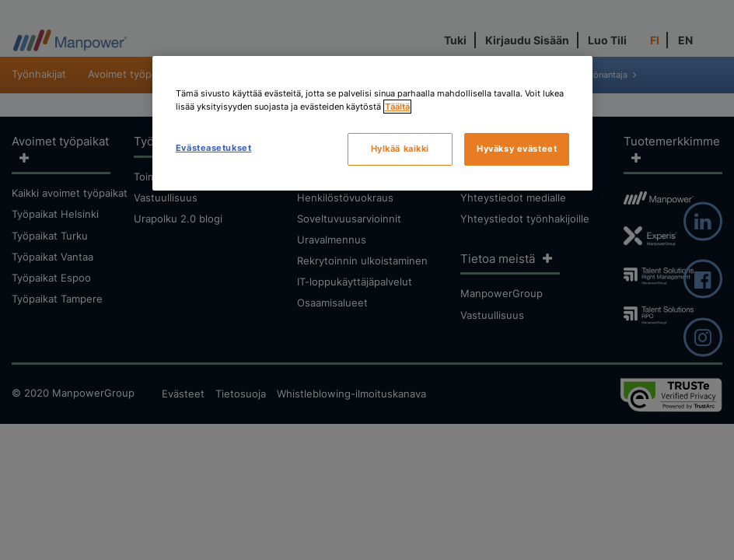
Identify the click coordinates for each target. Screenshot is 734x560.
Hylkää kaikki (400, 149)
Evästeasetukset (214, 148)
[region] (372, 123)
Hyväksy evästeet (517, 149)
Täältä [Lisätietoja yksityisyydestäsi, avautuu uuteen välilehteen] (397, 107)
